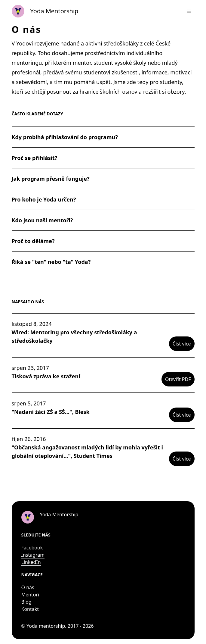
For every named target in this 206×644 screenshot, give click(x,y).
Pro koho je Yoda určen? (44, 199)
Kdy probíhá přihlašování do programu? (65, 137)
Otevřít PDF (178, 379)
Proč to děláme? (33, 241)
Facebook (32, 548)
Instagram (33, 555)
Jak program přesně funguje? (51, 179)
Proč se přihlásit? (35, 158)
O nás (28, 587)
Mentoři (30, 595)
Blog (26, 602)
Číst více (182, 344)
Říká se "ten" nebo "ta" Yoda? (51, 262)
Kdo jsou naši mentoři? (42, 220)
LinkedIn (31, 562)
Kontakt (30, 609)
